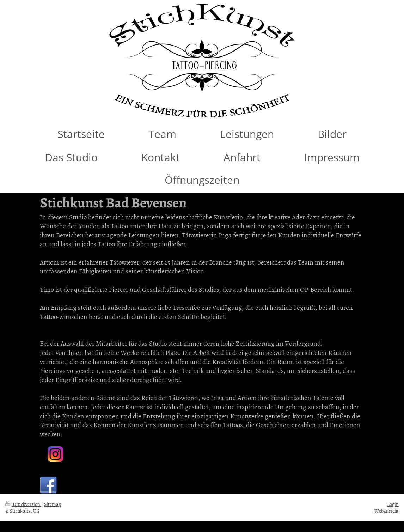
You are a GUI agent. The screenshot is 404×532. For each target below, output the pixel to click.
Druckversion (23, 504)
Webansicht (387, 511)
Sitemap (53, 504)
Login (393, 504)
